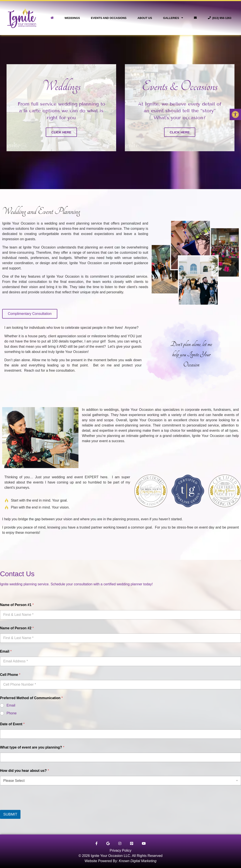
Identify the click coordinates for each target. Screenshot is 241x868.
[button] (235, 114)
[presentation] (33, 807)
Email (6, 651)
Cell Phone (10, 675)
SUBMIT (10, 814)
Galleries (173, 18)
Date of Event (12, 724)
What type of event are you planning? (32, 747)
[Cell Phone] (120, 685)
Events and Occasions (109, 18)
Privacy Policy (120, 850)
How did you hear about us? (25, 771)
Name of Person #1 (17, 605)
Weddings (72, 18)
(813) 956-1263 (220, 18)
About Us (145, 18)
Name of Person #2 (17, 628)
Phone (12, 713)
